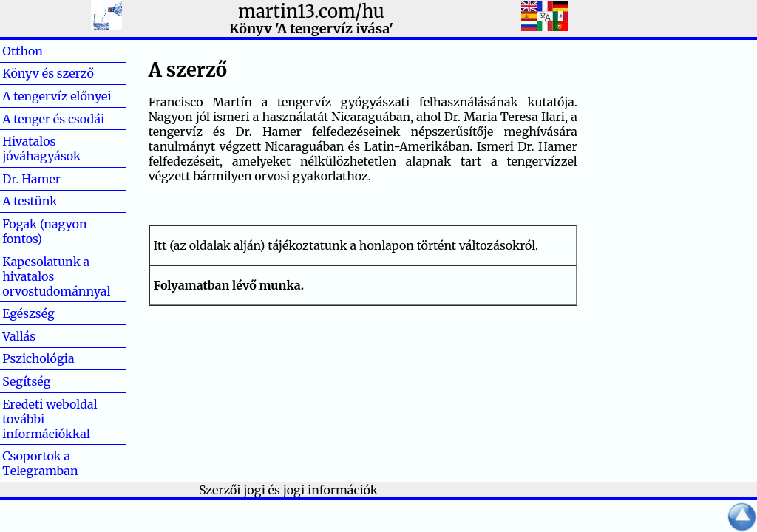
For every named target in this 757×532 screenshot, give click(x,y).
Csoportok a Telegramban (40, 463)
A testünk (30, 201)
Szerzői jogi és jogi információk (288, 490)
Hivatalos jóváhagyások (41, 149)
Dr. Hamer (31, 179)
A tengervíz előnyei (57, 96)
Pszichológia (38, 358)
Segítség (26, 381)
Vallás (43, 336)
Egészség (28, 313)
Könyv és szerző (48, 73)
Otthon (46, 51)
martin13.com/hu (311, 11)
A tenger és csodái (53, 119)
